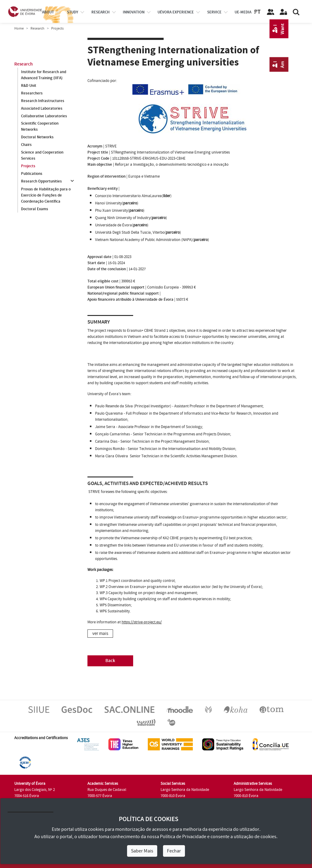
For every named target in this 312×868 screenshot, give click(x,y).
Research (37, 28)
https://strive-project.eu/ (142, 622)
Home (19, 28)
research (101, 12)
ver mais (100, 634)
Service (214, 12)
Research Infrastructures (43, 101)
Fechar (174, 851)
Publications (32, 174)
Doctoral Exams (35, 209)
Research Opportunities (41, 182)
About (48, 12)
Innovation (134, 12)
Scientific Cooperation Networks (40, 127)
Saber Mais (142, 851)
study (73, 12)
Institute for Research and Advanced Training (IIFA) (44, 75)
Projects (28, 166)
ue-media (243, 12)
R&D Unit (29, 86)
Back (110, 661)
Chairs (26, 145)
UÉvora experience (176, 12)
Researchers (32, 93)
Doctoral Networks (37, 137)
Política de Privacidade (183, 837)
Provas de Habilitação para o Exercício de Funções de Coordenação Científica (46, 195)
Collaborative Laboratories (44, 116)
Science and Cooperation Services (42, 156)
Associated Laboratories (42, 108)
